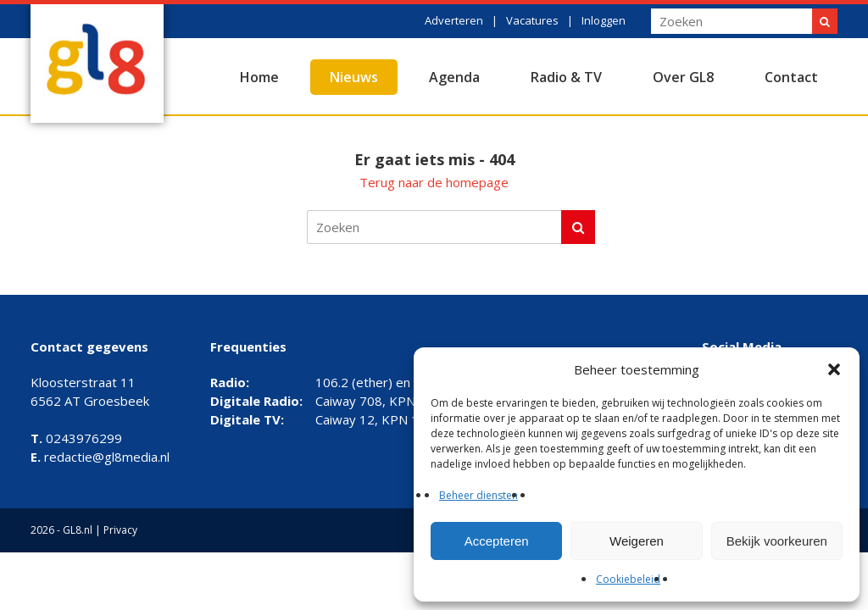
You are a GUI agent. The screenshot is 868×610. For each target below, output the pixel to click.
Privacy (120, 530)
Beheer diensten (479, 495)
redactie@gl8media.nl (100, 457)
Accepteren (497, 541)
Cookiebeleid (628, 579)
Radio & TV (566, 77)
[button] (834, 369)
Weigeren (637, 541)
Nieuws (354, 77)
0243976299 (76, 438)
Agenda (454, 77)
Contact (791, 77)
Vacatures (532, 20)
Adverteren (454, 20)
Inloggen (604, 20)
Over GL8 (683, 77)
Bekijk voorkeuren (777, 541)
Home (259, 77)
